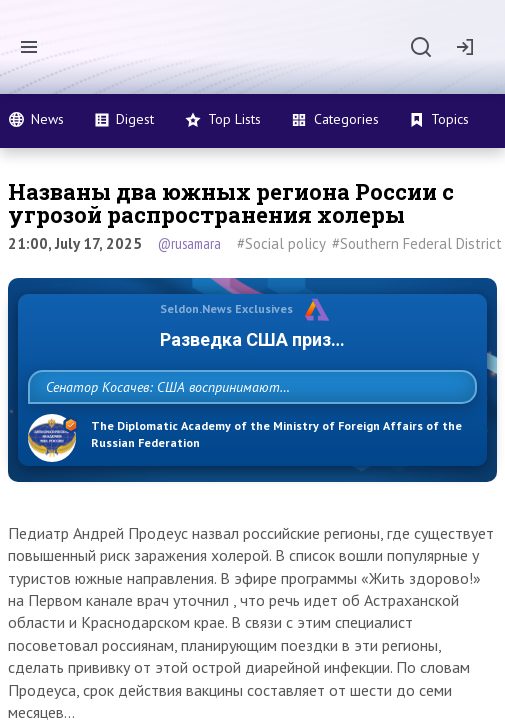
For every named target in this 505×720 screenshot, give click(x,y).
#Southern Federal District (417, 243)
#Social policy (281, 243)
